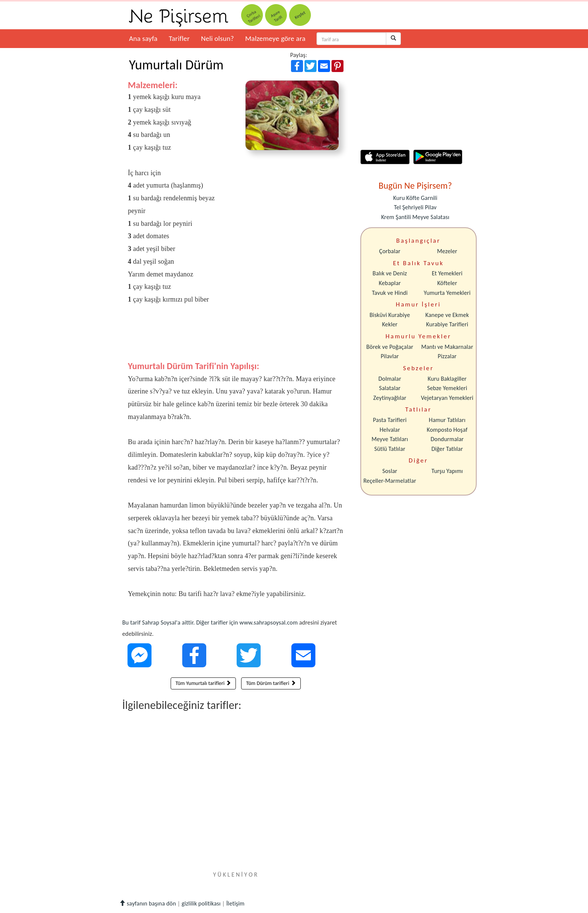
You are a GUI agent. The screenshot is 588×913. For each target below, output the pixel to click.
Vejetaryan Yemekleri (447, 398)
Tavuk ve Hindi (390, 293)
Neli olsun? (217, 38)
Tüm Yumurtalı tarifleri (203, 683)
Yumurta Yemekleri (447, 293)
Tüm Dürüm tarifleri (271, 683)
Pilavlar (390, 356)
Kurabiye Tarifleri (447, 324)
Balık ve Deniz (390, 273)
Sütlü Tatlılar (390, 449)
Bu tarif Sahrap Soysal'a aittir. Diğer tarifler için (181, 622)
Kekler (390, 324)
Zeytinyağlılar (390, 398)
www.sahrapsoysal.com (268, 622)
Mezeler (447, 251)
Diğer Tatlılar (447, 449)
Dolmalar (390, 379)
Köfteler (447, 283)
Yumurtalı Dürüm (176, 65)
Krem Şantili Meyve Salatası (415, 217)
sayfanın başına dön (148, 903)
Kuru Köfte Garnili (415, 198)
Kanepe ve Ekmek (447, 315)
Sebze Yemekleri (447, 388)
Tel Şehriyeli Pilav (415, 207)
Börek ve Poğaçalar (390, 347)
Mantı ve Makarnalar (447, 347)
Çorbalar (390, 251)
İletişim (235, 903)
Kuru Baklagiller (447, 379)
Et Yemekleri (447, 273)
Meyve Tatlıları (390, 439)
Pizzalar (447, 356)
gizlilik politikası (201, 903)
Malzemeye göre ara (275, 38)
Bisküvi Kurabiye (390, 315)
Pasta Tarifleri (390, 420)
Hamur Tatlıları (447, 420)
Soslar (390, 471)
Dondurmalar (447, 439)
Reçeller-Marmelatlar (390, 481)
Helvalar (390, 430)
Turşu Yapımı (447, 471)
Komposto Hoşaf (447, 430)
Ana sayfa (143, 38)
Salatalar (390, 388)
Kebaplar (390, 283)
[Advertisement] (236, 338)
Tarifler (179, 38)
